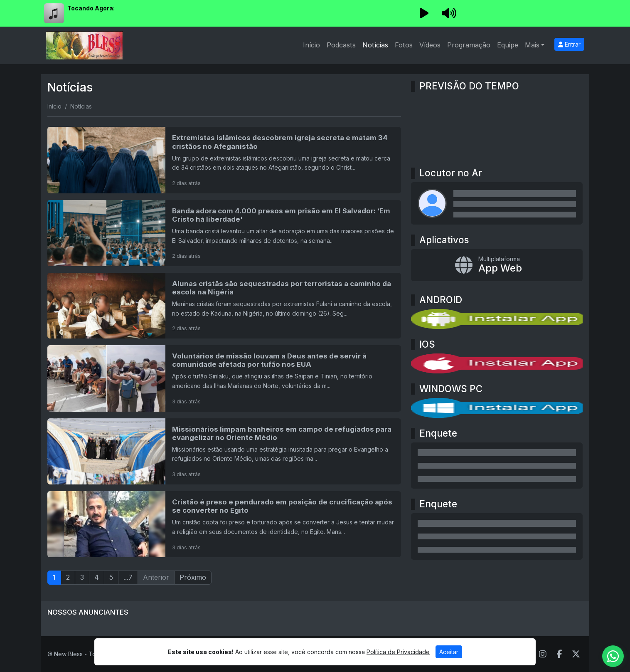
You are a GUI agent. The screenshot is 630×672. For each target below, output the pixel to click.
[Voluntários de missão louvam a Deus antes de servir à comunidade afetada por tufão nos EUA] (224, 378)
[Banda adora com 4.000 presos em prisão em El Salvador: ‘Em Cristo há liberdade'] (224, 233)
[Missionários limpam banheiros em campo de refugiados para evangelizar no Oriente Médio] (224, 451)
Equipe (508, 45)
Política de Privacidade (398, 652)
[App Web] (497, 265)
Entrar (569, 44)
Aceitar (449, 652)
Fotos (404, 45)
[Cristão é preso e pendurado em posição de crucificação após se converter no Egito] (224, 524)
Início (311, 45)
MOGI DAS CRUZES (497, 126)
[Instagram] (543, 654)
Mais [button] (532, 45)
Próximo (193, 577)
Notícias (375, 45)
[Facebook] (560, 654)
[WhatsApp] (613, 656)
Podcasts (341, 45)
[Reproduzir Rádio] (424, 13)
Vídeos (430, 45)
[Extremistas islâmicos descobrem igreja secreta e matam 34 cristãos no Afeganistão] (224, 160)
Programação (469, 45)
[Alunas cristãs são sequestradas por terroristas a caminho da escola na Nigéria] (224, 306)
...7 (128, 577)
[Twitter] (576, 654)
